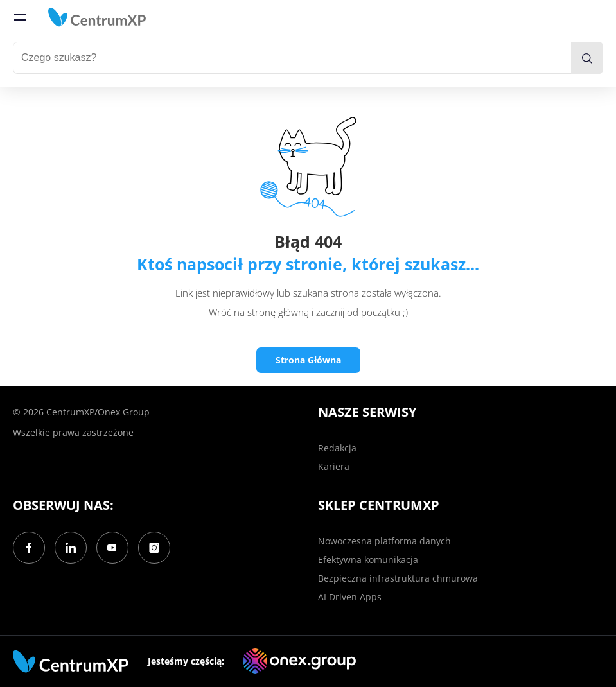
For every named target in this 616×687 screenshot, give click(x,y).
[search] (587, 58)
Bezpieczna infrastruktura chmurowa (398, 578)
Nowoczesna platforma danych (384, 541)
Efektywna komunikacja (368, 560)
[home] (97, 17)
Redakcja (337, 448)
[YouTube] (112, 548)
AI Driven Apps (350, 597)
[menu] (20, 17)
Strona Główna (308, 360)
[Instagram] (154, 548)
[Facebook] (29, 548)
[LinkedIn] (71, 548)
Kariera (334, 466)
